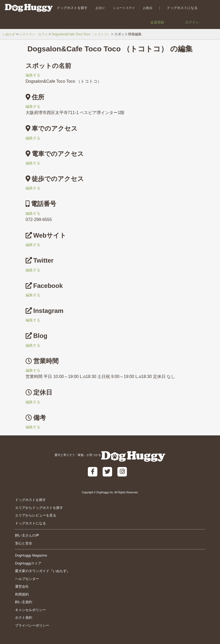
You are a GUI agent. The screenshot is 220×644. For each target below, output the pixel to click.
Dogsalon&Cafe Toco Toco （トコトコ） (86, 34)
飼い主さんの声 (27, 535)
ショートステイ (122, 8)
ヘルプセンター (27, 579)
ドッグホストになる (180, 8)
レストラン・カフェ (36, 34)
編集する (34, 75)
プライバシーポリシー (32, 625)
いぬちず (9, 34)
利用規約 (22, 594)
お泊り (98, 8)
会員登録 (157, 22)
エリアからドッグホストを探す (39, 508)
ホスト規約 (24, 618)
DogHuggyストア (28, 563)
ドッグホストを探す (70, 8)
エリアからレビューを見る (36, 515)
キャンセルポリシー (30, 610)
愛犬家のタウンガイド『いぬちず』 (42, 571)
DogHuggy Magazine (31, 555)
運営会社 (22, 586)
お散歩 (146, 8)
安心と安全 (24, 543)
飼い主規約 (24, 602)
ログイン (192, 22)
